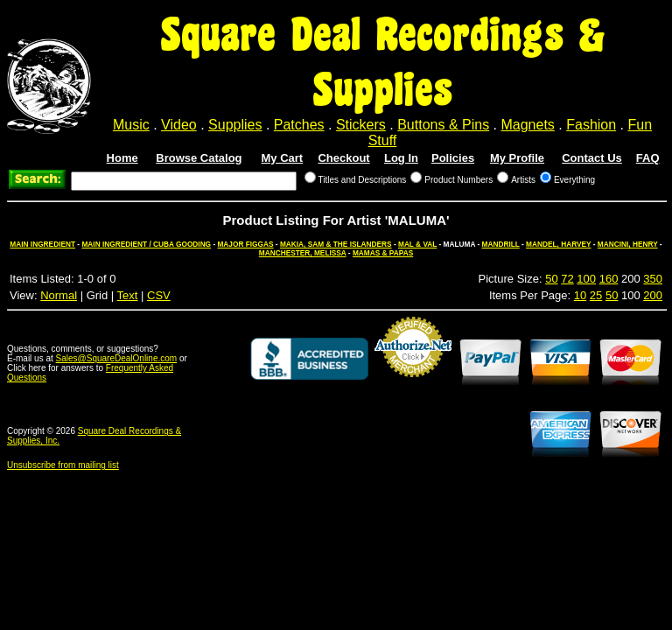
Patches (299, 125)
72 (567, 279)
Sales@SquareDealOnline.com (117, 358)
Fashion (591, 125)
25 (596, 295)
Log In (401, 158)
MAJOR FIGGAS (245, 244)
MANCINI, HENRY (628, 244)
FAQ (648, 158)
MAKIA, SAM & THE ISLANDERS (336, 244)
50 (551, 279)
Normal (59, 295)
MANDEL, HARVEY (558, 244)
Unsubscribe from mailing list (63, 465)
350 (653, 279)
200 (653, 295)
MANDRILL (501, 244)
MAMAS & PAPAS (383, 253)
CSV (159, 295)
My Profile (517, 158)
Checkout (343, 158)
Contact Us (592, 158)
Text (128, 295)
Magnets (527, 125)
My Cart (283, 158)
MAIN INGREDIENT (42, 244)
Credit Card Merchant (413, 384)
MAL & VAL (417, 244)
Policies (453, 158)
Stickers (361, 125)
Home (122, 158)
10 (580, 295)
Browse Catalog (199, 158)
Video (179, 125)
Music (131, 125)
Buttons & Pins (443, 125)
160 (609, 279)
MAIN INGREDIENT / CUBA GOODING (146, 244)
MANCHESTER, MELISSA (303, 253)
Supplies (235, 125)
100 (586, 279)
